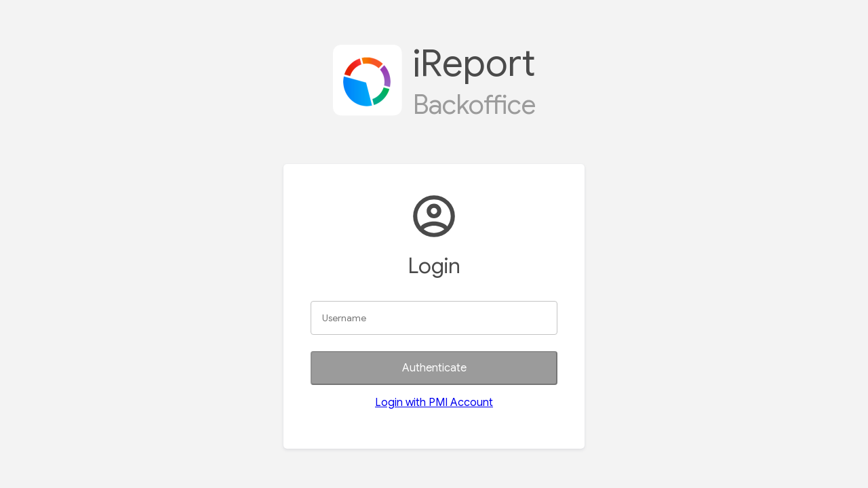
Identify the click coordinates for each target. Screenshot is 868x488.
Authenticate (434, 368)
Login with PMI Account (434, 403)
